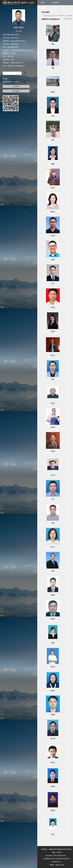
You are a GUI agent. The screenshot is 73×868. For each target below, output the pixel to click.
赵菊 (53, 44)
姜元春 (53, 667)
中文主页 (53, 16)
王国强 (53, 307)
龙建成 (53, 595)
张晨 (53, 140)
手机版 (52, 865)
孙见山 (53, 355)
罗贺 (53, 499)
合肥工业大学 (60, 865)
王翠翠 (53, 331)
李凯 (53, 571)
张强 (53, 116)
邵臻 (53, 379)
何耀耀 (53, 715)
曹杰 (53, 834)
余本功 (53, 188)
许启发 (53, 236)
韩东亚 (53, 763)
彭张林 (53, 427)
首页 (43, 3)
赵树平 (53, 92)
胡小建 (53, 739)
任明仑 (53, 403)
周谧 (53, 68)
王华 (53, 284)
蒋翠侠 (53, 691)
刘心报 (53, 475)
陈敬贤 (53, 810)
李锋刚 (53, 786)
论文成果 (69, 16)
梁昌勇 (53, 619)
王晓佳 (53, 260)
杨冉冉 (53, 212)
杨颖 (53, 164)
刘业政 (53, 451)
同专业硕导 (16, 91)
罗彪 (53, 523)
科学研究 (55, 3)
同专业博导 (16, 86)
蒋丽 (53, 643)
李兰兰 (53, 547)
